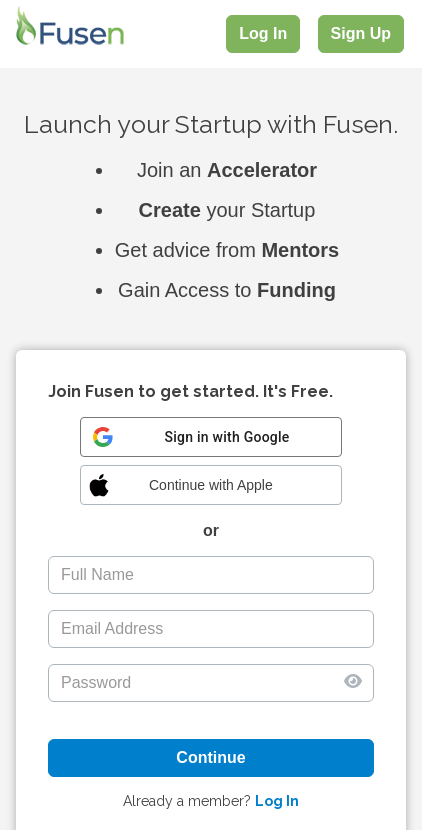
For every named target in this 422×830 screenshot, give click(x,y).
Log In (263, 33)
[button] (211, 485)
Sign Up (361, 33)
